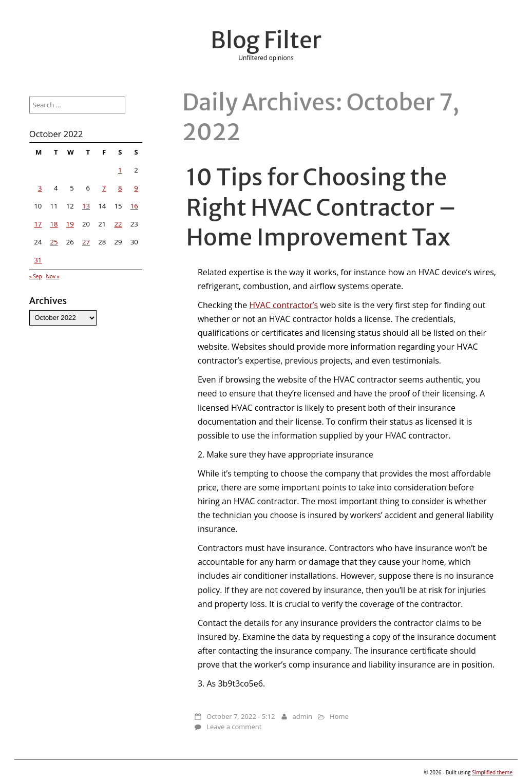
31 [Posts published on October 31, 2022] (38, 260)
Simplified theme (492, 772)
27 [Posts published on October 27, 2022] (86, 242)
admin (302, 716)
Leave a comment (234, 727)
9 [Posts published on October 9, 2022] (136, 188)
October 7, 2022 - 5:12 (241, 716)
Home (339, 716)
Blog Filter (266, 40)
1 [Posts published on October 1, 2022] (120, 170)
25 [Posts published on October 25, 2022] (54, 242)
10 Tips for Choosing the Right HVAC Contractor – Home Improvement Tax (321, 207)
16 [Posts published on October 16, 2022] (134, 206)
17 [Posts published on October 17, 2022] (38, 224)
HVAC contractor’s (283, 305)
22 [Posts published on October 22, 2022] (118, 224)
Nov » (52, 276)
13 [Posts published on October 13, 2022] (86, 206)
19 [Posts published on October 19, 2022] (70, 224)
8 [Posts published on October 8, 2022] (120, 188)
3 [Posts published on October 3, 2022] (40, 188)
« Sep (36, 276)
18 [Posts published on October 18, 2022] (54, 224)
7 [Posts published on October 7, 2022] (104, 188)
